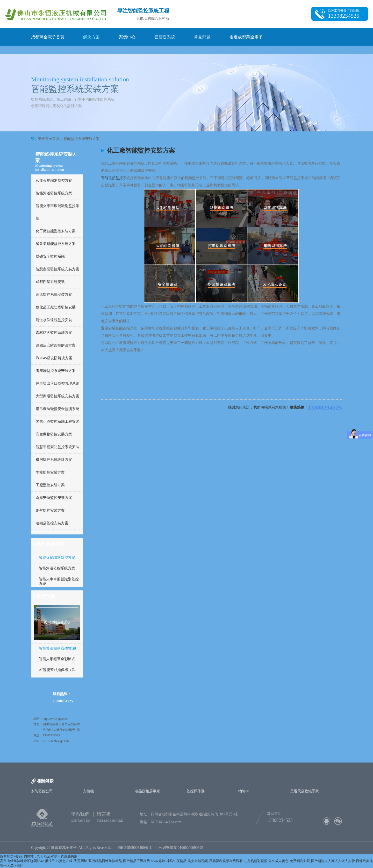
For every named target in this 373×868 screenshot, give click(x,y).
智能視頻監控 (112, 178)
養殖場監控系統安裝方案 (56, 371)
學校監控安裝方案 (50, 472)
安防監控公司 (42, 791)
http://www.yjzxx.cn (55, 719)
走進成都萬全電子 (246, 37)
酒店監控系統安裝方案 (54, 295)
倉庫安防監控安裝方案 (54, 498)
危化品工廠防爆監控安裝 (56, 307)
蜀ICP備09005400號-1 (134, 848)
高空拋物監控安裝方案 (54, 434)
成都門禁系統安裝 (50, 282)
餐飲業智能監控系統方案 (56, 244)
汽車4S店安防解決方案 (54, 358)
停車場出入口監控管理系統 (58, 383)
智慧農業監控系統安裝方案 (58, 269)
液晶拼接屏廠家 (147, 791)
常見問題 (202, 37)
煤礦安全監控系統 (50, 256)
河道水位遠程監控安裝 (54, 320)
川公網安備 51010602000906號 (180, 848)
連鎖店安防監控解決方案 (56, 345)
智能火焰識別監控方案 (54, 181)
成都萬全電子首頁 (48, 37)
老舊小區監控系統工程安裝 (58, 422)
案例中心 (127, 37)
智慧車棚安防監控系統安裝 (58, 447)
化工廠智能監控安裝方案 (56, 231)
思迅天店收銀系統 (305, 791)
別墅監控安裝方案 (50, 510)
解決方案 (91, 37)
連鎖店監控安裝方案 (52, 523)
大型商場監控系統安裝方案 (58, 396)
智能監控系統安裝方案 (82, 139)
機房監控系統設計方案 (54, 460)
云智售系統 (165, 37)
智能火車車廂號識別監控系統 (58, 212)
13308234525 (325, 407)
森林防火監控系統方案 (54, 333)
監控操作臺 (196, 791)
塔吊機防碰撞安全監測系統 (58, 409)
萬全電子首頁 (49, 139)
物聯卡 (244, 791)
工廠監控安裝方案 (50, 485)
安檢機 (88, 791)
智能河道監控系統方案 (54, 193)
